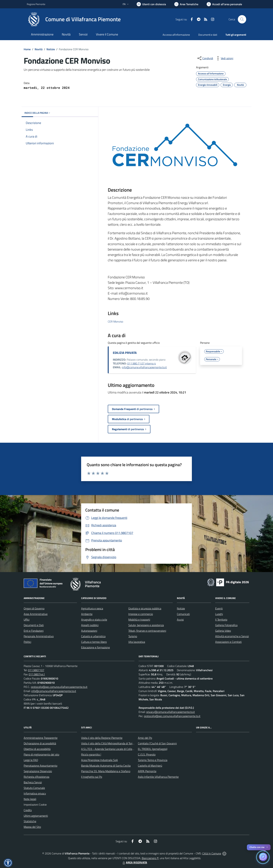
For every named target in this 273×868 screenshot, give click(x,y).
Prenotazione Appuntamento (40, 766)
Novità (39, 49)
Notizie (51, 49)
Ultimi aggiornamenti (36, 816)
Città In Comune (212, 853)
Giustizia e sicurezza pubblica (145, 608)
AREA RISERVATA (134, 862)
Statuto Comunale (34, 788)
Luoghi (219, 614)
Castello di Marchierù (150, 766)
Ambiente (87, 614)
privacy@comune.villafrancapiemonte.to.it (171, 712)
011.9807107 (36, 670)
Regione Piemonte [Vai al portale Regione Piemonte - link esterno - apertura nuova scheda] (36, 4)
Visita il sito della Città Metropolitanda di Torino (108, 743)
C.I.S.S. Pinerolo (147, 754)
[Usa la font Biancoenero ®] (151, 4)
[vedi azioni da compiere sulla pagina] (224, 58)
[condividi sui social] (205, 58)
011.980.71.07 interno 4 (142, 363)
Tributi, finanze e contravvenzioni (147, 631)
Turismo (133, 636)
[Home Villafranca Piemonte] (74, 19)
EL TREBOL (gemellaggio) (153, 749)
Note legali (30, 799)
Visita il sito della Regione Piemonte (102, 738)
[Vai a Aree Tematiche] (186, 4)
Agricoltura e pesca (92, 608)
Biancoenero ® (150, 858)
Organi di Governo (34, 608)
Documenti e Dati (34, 625)
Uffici (27, 620)
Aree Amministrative (36, 614)
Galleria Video (223, 631)
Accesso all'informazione (176, 35)
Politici (27, 642)
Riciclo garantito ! (91, 754)
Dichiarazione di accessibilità (40, 743)
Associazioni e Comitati (228, 642)
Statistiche (30, 821)
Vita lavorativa (137, 642)
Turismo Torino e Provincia (153, 760)
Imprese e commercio (141, 614)
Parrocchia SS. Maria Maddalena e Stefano (106, 771)
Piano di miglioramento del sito (41, 754)
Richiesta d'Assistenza (36, 777)
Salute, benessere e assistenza (146, 625)
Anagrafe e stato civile (94, 620)
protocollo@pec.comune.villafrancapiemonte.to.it (59, 687)
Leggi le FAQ (31, 760)
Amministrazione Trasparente (41, 738)
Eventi (219, 608)
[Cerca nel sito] (242, 19)
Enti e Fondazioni (34, 631)
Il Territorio (221, 620)
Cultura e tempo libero (94, 642)
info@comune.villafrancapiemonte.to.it (144, 367)
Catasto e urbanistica (93, 636)
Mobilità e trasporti (139, 620)
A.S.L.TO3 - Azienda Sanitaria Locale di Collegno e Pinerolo (115, 749)
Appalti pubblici (90, 625)
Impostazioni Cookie (35, 805)
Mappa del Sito (32, 827)
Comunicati (183, 614)
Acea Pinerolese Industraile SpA (100, 760)
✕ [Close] (267, 847)
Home (27, 49)
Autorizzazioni (89, 631)
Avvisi (180, 620)
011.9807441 (37, 674)
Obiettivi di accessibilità (37, 749)
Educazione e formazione (95, 647)
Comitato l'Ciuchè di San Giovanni (157, 743)
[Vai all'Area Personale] (224, 4)
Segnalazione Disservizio (38, 771)
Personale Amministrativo (39, 636)
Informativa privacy (35, 793)
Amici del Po (145, 738)
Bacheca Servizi (33, 782)
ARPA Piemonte (147, 771)
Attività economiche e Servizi (232, 636)
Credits (28, 810)
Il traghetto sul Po (92, 777)
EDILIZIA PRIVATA (125, 353)
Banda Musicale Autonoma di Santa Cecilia (106, 766)
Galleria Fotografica (226, 625)
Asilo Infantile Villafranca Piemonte (158, 777)
